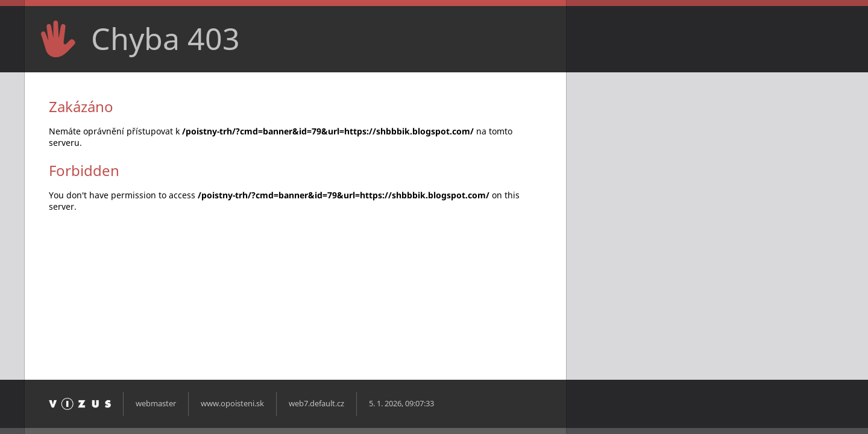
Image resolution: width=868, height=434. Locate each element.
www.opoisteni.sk (232, 404)
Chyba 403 (165, 39)
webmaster (156, 404)
